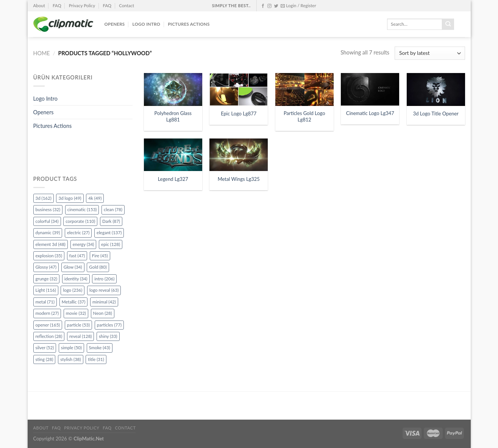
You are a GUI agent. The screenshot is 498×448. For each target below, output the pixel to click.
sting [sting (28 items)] (44, 359)
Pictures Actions (189, 24)
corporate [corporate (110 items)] (80, 221)
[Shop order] (430, 53)
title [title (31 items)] (96, 359)
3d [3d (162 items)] (44, 198)
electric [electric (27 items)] (78, 233)
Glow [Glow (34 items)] (73, 267)
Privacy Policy (82, 5)
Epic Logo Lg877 (239, 114)
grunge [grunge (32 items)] (46, 279)
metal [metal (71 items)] (45, 302)
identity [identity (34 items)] (76, 279)
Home (42, 53)
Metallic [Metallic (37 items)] (74, 302)
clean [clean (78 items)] (113, 209)
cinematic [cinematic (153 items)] (82, 209)
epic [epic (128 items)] (111, 244)
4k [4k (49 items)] (95, 198)
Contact (126, 5)
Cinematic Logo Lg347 (370, 113)
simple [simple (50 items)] (71, 348)
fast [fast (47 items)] (77, 256)
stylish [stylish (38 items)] (70, 359)
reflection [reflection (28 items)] (49, 336)
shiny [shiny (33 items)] (108, 336)
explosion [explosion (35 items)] (49, 256)
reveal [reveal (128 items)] (80, 336)
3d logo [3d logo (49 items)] (70, 198)
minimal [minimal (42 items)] (104, 302)
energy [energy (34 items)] (84, 244)
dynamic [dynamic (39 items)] (48, 233)
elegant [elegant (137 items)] (109, 233)
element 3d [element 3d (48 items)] (51, 244)
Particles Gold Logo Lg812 (304, 116)
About (39, 5)
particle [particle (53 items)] (78, 325)
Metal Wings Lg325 (239, 179)
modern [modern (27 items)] (47, 313)
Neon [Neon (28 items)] (103, 313)
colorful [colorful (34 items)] (47, 221)
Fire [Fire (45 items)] (100, 256)
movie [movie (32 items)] (76, 313)
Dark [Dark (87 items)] (111, 221)
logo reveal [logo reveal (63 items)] (104, 290)
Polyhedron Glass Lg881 (173, 116)
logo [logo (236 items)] (73, 290)
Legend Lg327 (173, 179)
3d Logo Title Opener (436, 114)
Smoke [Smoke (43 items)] (100, 348)
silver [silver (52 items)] (45, 348)
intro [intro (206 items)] (104, 279)
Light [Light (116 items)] (46, 290)
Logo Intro (147, 24)
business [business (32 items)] (48, 209)
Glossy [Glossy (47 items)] (46, 267)
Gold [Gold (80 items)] (98, 267)
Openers (115, 24)
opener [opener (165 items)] (48, 325)
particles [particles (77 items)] (109, 325)
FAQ (57, 5)
